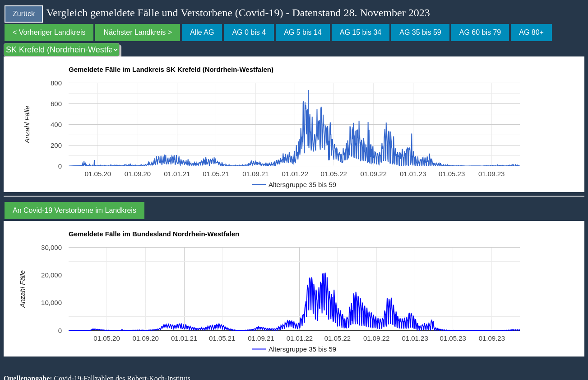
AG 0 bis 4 (249, 32)
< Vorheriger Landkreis (49, 32)
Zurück (24, 14)
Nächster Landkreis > (138, 32)
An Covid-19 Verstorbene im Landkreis (74, 210)
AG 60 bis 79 (480, 32)
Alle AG (202, 32)
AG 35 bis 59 (420, 32)
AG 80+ (531, 32)
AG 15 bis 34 (361, 32)
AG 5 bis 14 (303, 32)
